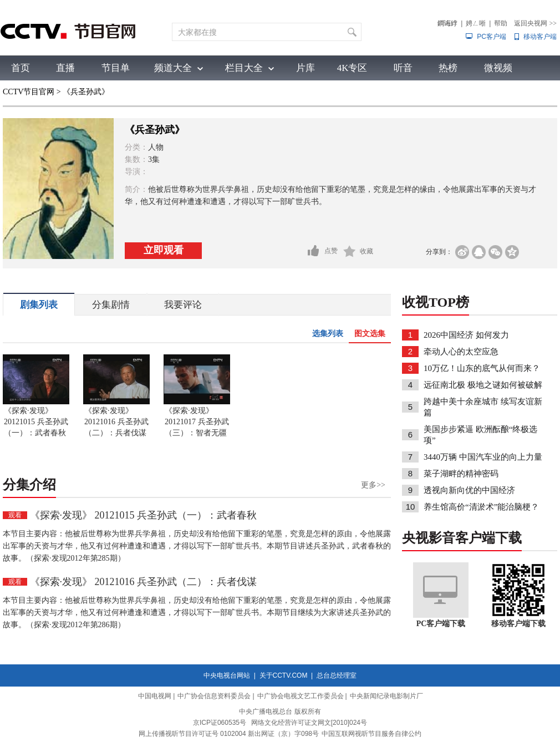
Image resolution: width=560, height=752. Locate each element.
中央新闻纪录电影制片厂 (386, 696)
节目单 (116, 68)
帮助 (501, 23)
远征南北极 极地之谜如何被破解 (483, 385)
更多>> (373, 485)
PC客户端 (492, 37)
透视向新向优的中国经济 (469, 490)
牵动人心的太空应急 (461, 352)
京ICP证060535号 (220, 723)
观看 (15, 515)
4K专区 (352, 68)
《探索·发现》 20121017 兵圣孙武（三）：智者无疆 (197, 422)
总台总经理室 (337, 675)
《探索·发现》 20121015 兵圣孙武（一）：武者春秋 (36, 422)
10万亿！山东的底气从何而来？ (482, 368)
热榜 (448, 68)
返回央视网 (535, 23)
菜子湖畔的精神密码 (461, 474)
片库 (306, 68)
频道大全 (173, 68)
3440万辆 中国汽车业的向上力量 (483, 457)
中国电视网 (155, 696)
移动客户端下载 (518, 624)
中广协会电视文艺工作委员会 (301, 696)
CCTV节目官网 (29, 92)
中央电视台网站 (227, 675)
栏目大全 (244, 68)
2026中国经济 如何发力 (466, 335)
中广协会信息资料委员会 (214, 696)
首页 (21, 68)
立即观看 (164, 250)
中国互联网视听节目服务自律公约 (371, 734)
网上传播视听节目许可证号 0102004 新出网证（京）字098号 (229, 734)
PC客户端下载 (441, 624)
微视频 (498, 68)
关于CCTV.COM (284, 675)
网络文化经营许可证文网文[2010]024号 (309, 723)
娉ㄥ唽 (476, 23)
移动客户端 (540, 37)
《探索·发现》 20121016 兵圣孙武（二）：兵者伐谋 (116, 422)
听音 (403, 68)
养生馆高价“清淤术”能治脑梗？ (481, 507)
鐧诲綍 (447, 23)
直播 (65, 68)
